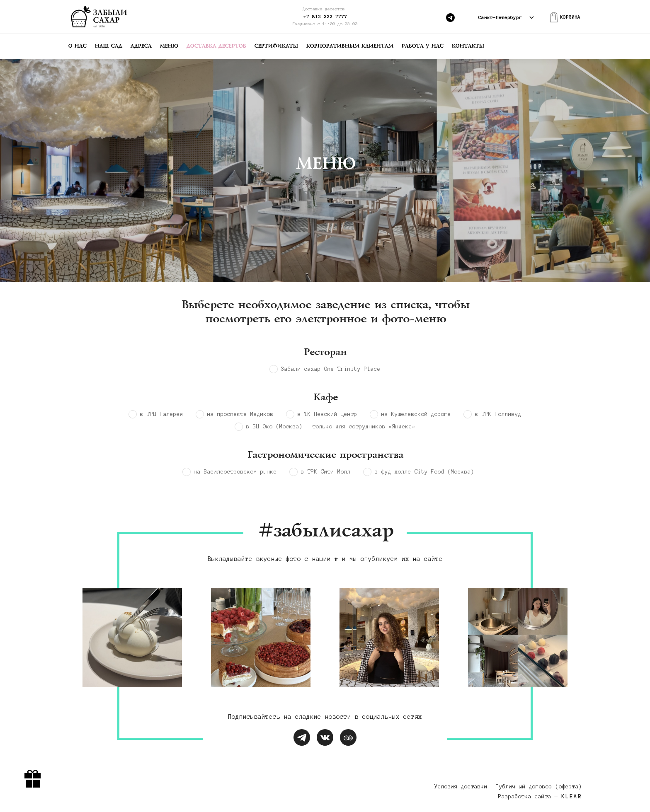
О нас (77, 46)
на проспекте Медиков (240, 414)
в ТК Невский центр (327, 414)
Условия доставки (461, 787)
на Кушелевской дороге (416, 414)
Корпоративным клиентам (349, 46)
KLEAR (572, 797)
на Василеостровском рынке (235, 472)
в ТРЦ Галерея (162, 414)
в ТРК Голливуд (498, 414)
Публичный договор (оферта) (539, 787)
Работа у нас (422, 46)
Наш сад (108, 46)
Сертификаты (276, 46)
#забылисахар (325, 531)
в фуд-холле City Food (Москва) (424, 472)
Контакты (468, 46)
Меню (169, 46)
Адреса (141, 46)
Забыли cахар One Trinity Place (331, 369)
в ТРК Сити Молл (326, 472)
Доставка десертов (216, 46)
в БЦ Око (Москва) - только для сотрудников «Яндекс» (331, 427)
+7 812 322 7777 (325, 16)
